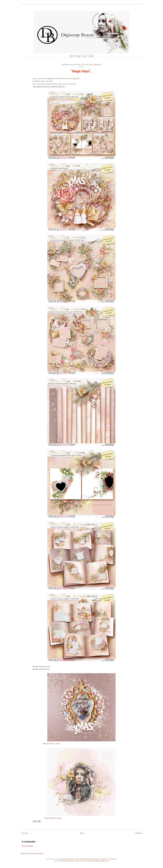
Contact (91, 56)
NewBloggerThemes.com (99, 861)
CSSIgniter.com (68, 861)
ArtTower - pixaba (54, 744)
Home (72, 56)
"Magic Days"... (81, 71)
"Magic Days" (63, 78)
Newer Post (25, 833)
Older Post (139, 833)
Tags (85, 56)
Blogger (113, 859)
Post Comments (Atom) (36, 854)
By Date (78, 56)
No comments (96, 65)
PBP (78, 78)
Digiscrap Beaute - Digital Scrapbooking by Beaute (80, 859)
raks (81, 67)
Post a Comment (28, 846)
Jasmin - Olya (36, 78)
